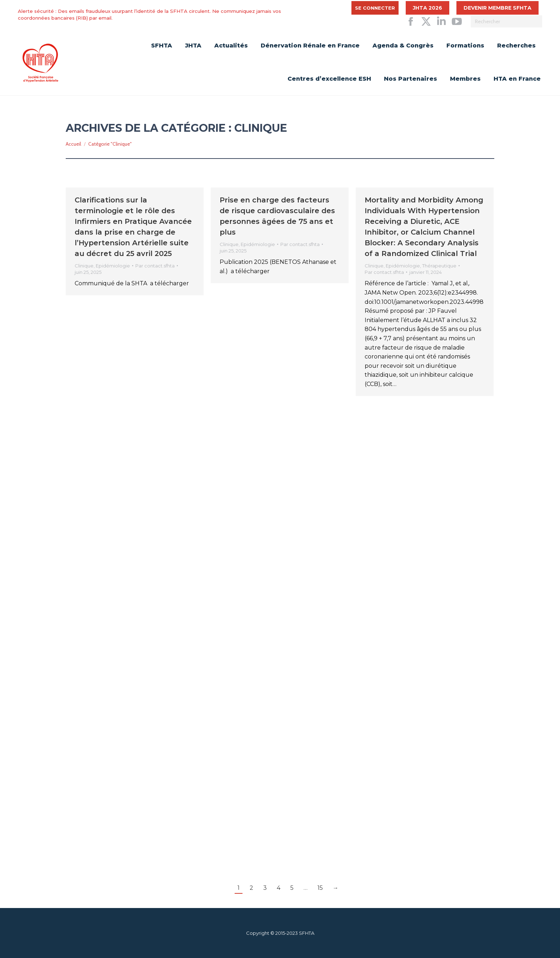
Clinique (84, 266)
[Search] (506, 21)
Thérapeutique (439, 266)
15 (320, 888)
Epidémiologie (113, 266)
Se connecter (375, 8)
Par (155, 266)
